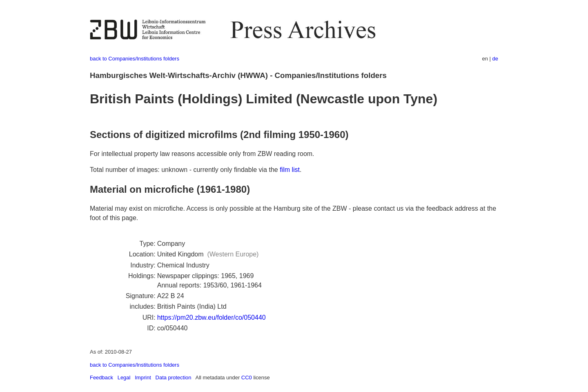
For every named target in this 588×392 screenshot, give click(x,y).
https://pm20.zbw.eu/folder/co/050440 (212, 317)
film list (290, 170)
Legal (124, 378)
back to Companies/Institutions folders (135, 59)
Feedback (101, 378)
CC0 (247, 378)
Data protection (174, 378)
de (495, 59)
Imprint (143, 378)
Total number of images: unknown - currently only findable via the (185, 170)
